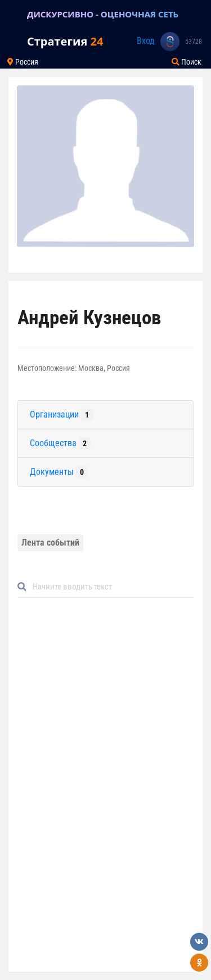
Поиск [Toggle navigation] (187, 62)
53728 (194, 42)
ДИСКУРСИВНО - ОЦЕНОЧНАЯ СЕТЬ (103, 14)
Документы (59, 472)
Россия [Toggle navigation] (23, 62)
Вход (146, 41)
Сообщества (60, 443)
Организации (61, 415)
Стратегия (65, 41)
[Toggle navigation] (14, 14)
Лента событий (50, 543)
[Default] (110, 587)
